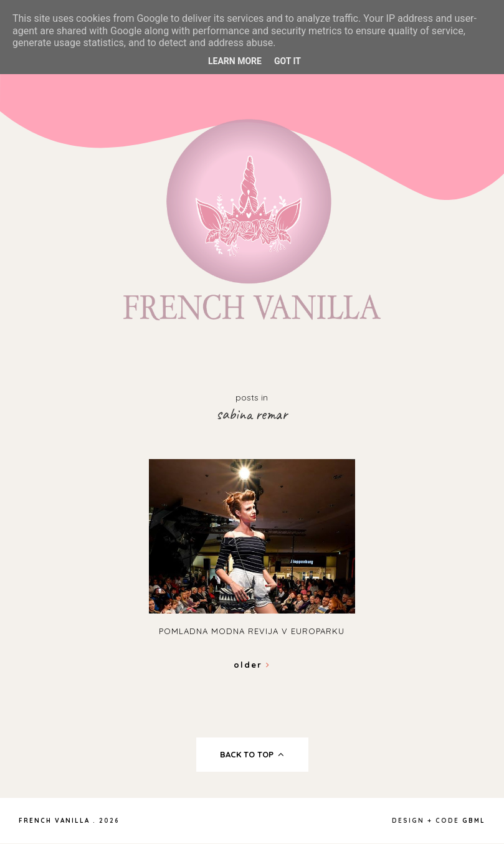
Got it (288, 61)
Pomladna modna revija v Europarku (252, 631)
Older (252, 665)
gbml (474, 821)
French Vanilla (54, 821)
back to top (252, 754)
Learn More (235, 61)
